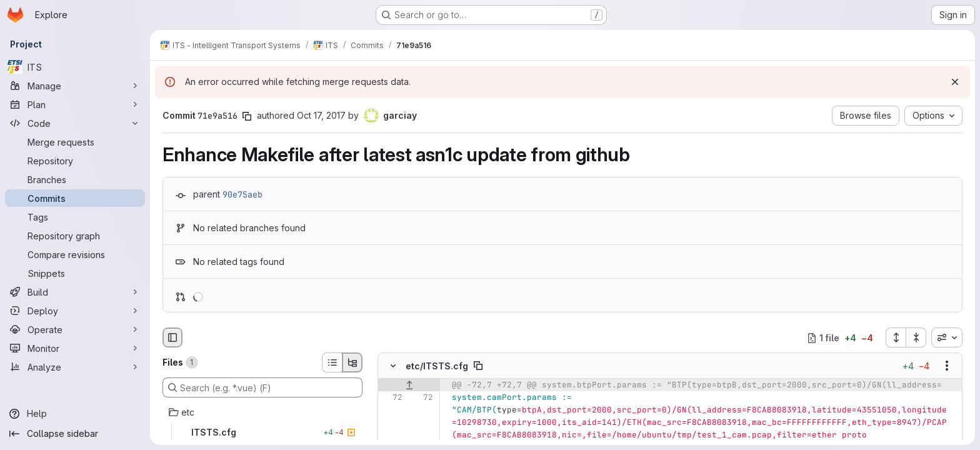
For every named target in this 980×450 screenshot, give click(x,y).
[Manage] (75, 86)
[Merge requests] (75, 142)
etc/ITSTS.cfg (437, 366)
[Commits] (75, 198)
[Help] (75, 414)
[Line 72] (392, 398)
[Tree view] (352, 362)
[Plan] (75, 104)
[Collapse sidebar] (75, 434)
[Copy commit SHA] (247, 116)
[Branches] (75, 179)
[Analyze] (75, 367)
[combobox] (947, 337)
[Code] (75, 123)
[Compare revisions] (75, 254)
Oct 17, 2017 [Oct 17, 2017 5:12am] (321, 115)
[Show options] (947, 366)
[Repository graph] (75, 236)
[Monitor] (75, 348)
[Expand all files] (896, 337)
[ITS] (75, 67)
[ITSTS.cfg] (262, 432)
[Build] (75, 292)
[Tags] (75, 217)
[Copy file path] (478, 366)
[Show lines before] (409, 386)
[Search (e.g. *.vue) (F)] (262, 387)
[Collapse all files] (916, 337)
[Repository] (75, 161)
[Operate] (75, 329)
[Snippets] (75, 273)
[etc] (262, 412)
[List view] (332, 362)
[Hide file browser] (172, 337)
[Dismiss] (955, 82)
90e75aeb (242, 194)
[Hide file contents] (393, 366)
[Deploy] (75, 311)
